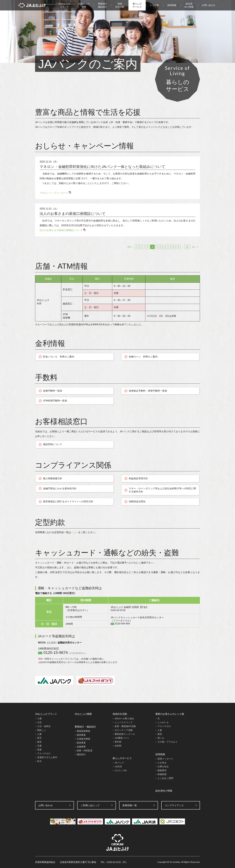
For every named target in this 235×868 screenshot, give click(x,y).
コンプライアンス (174, 805)
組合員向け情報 (189, 5)
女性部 (118, 746)
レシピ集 (154, 5)
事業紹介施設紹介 (103, 5)
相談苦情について (53, 444)
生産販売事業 (83, 739)
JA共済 (118, 766)
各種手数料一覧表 (53, 391)
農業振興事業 (83, 731)
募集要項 (162, 770)
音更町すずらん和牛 (47, 757)
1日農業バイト (122, 738)
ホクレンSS (121, 770)
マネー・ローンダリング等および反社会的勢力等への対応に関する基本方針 (162, 490)
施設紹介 (81, 754)
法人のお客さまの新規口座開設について (73, 214)
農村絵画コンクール (125, 734)
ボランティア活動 (124, 730)
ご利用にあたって (90, 805)
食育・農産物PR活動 (125, 726)
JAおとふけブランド (64, 5)
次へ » (195, 247)
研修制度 (162, 774)
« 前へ (130, 247)
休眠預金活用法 (137, 501)
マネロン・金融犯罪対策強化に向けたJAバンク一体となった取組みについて (102, 167)
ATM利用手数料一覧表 (55, 401)
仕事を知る (163, 766)
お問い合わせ (208, 5)
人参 (39, 734)
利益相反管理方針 (138, 478)
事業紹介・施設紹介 (85, 727)
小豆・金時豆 (44, 726)
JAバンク (119, 763)
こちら (75, 532)
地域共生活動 (120, 5)
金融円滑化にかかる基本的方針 (60, 488)
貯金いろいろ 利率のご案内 (59, 357)
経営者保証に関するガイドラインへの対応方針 (68, 501)
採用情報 (172, 5)
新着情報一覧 (130, 805)
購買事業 (81, 735)
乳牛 (39, 761)
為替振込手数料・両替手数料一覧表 (148, 391)
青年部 (118, 742)
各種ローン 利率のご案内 (143, 357)
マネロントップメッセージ (54, 193)
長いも (161, 738)
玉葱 (39, 746)
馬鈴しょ (42, 730)
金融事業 (81, 747)
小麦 (39, 718)
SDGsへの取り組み (124, 718)
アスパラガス (44, 753)
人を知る (162, 763)
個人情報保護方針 (53, 478)
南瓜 (39, 742)
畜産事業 (81, 743)
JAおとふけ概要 (84, 5)
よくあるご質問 (165, 778)
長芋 (39, 738)
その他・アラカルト (168, 742)
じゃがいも (163, 722)
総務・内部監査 (85, 750)
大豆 (39, 722)
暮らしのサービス (137, 5)
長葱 (39, 750)
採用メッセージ (165, 759)
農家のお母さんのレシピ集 (170, 714)
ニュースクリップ (124, 722)
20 (187, 247)
